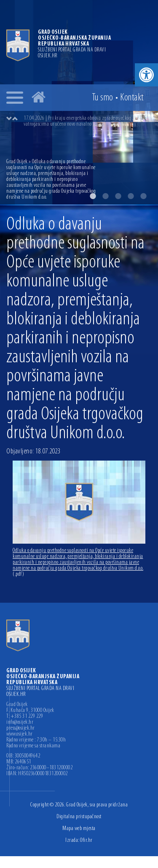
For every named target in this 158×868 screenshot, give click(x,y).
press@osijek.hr (21, 728)
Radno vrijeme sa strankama (33, 746)
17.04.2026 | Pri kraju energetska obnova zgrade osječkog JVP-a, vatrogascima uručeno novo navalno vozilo (84, 121)
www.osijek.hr (20, 734)
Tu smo (103, 98)
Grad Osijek (17, 162)
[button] (146, 75)
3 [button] (118, 196)
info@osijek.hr (20, 722)
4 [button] (131, 196)
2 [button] (105, 196)
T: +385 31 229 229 (25, 717)
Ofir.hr (86, 840)
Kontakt (132, 98)
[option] (87, 121)
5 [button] (143, 196)
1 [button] (93, 196)
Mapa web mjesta (79, 829)
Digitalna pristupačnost (79, 817)
